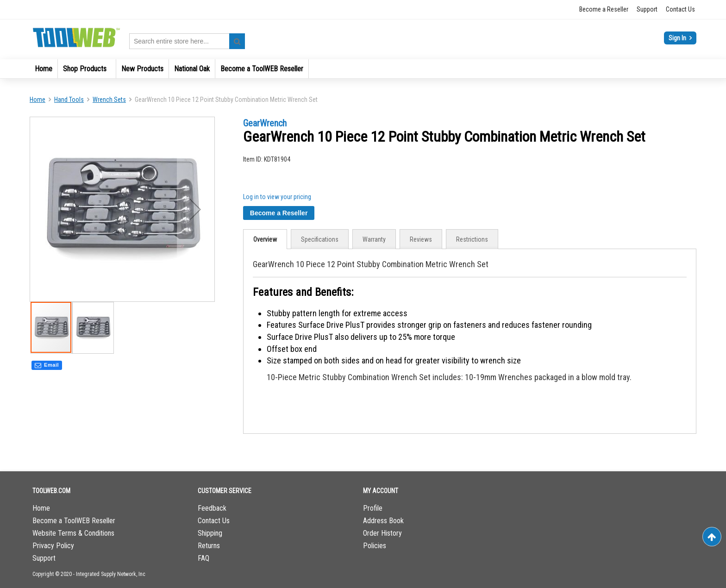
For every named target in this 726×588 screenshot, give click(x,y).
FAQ (203, 558)
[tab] (265, 239)
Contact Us (680, 9)
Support (647, 9)
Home (38, 100)
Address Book (383, 521)
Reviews (421, 239)
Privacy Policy (53, 546)
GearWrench (265, 123)
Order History (382, 533)
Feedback (212, 508)
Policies (375, 546)
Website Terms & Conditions (73, 533)
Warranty (374, 239)
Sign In (678, 38)
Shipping (210, 533)
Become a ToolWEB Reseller (74, 521)
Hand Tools (69, 100)
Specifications (320, 239)
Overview (265, 239)
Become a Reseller (604, 9)
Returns (209, 546)
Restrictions (472, 239)
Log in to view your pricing (277, 197)
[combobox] (187, 41)
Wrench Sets (109, 100)
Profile (373, 508)
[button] (195, 209)
